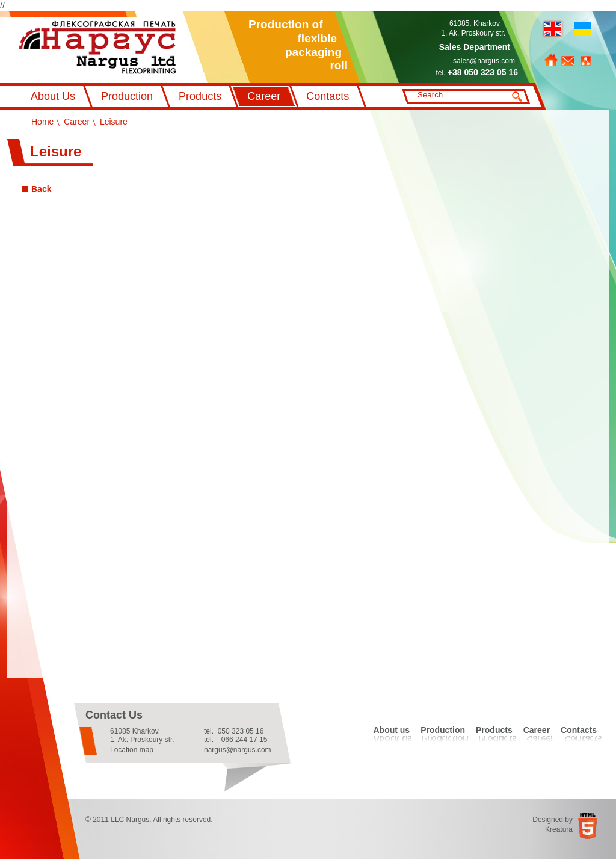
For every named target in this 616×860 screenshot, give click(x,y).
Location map (132, 750)
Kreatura (559, 829)
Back (41, 189)
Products (200, 96)
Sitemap (586, 61)
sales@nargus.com (484, 61)
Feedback (568, 61)
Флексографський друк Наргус (98, 48)
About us (391, 730)
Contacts (328, 96)
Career (264, 96)
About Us (53, 96)
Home (551, 60)
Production (127, 96)
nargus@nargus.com (238, 750)
